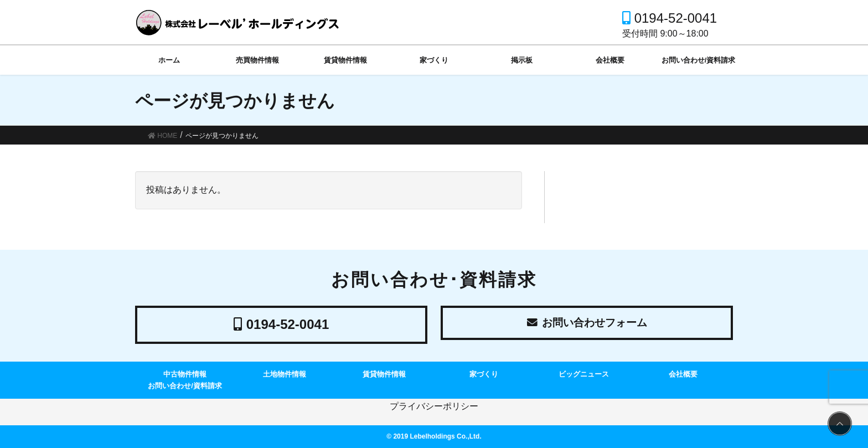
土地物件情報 (285, 374)
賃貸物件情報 (384, 374)
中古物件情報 (185, 374)
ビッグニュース (584, 374)
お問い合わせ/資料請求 (185, 386)
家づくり (484, 374)
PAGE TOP (838, 424)
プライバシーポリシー (434, 406)
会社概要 (683, 374)
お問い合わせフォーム (587, 324)
